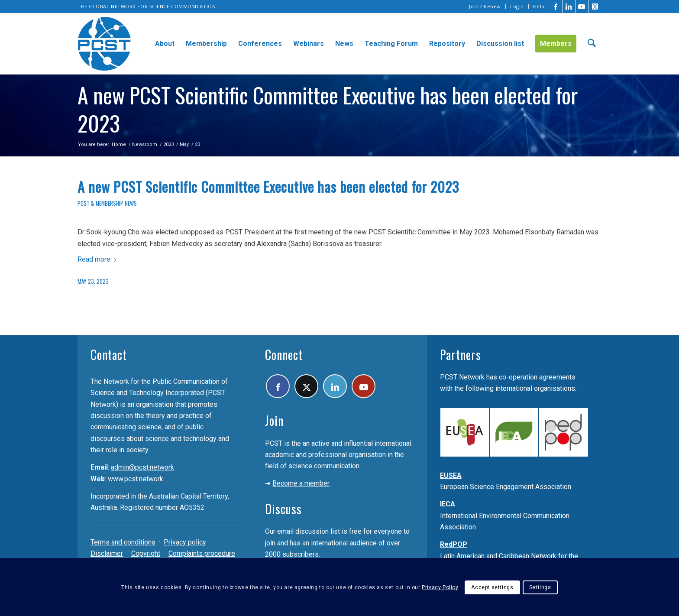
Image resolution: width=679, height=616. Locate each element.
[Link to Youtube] (582, 6)
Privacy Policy (440, 587)
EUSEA (451, 475)
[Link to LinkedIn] (569, 6)
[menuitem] (485, 6)
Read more (97, 259)
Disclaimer (107, 553)
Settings (540, 587)
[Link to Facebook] (556, 6)
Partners (461, 355)
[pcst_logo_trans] (104, 44)
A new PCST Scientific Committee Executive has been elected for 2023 (268, 186)
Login (517, 6)
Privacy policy (185, 542)
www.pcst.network (136, 479)
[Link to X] (595, 6)
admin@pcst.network (142, 467)
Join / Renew (485, 6)
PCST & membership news (107, 203)
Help (539, 6)
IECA (448, 504)
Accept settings (492, 587)
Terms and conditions (123, 542)
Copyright (146, 553)
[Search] (592, 44)
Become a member (301, 483)
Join (274, 420)
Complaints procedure (202, 553)
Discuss (283, 509)
